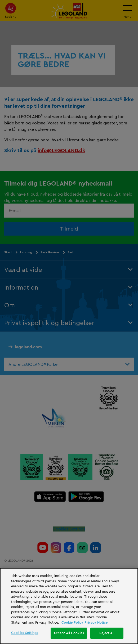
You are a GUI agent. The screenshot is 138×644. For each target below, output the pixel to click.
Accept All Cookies (69, 633)
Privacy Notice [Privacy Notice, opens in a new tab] (96, 622)
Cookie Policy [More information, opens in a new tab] (72, 622)
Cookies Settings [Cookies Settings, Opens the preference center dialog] (25, 633)
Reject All (107, 633)
